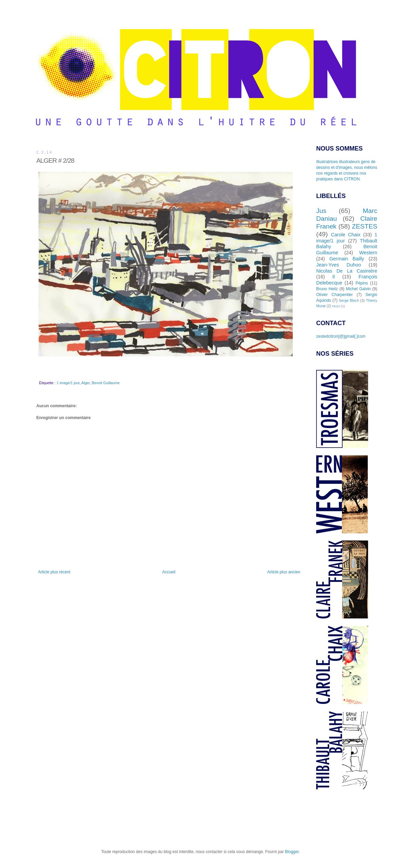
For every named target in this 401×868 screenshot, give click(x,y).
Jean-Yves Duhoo (339, 265)
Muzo (336, 306)
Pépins (362, 283)
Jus (321, 211)
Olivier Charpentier (335, 295)
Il (334, 277)
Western (368, 253)
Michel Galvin (358, 289)
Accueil (169, 572)
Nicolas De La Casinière (347, 271)
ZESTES (365, 226)
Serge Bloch (349, 300)
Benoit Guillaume (106, 383)
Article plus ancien (284, 572)
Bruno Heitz (327, 289)
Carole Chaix (346, 235)
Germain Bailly (347, 259)
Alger (86, 383)
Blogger (292, 852)
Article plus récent (54, 572)
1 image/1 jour (68, 383)
